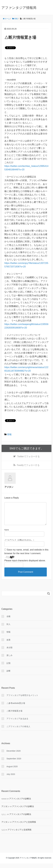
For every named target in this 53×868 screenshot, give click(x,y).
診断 (8, 675)
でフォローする (28, 456)
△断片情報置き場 (14, 715)
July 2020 (11, 779)
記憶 (8, 668)
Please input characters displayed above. (25, 565)
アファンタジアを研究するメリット (22, 700)
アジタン (5, 811)
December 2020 (14, 755)
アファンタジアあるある (17, 723)
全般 (8, 621)
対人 (8, 629)
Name (7, 534)
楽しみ (9, 660)
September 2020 (14, 763)
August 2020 (12, 771)
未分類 (9, 652)
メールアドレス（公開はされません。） (20, 544)
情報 (9, 434)
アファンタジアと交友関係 (24, 826)
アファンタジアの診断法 (20, 803)
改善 (8, 644)
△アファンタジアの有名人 (18, 731)
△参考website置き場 (16, 708)
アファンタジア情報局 (19, 8)
